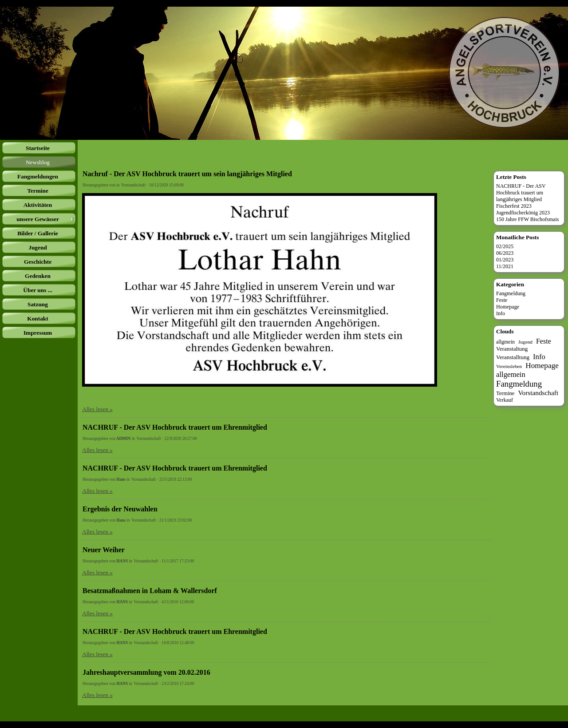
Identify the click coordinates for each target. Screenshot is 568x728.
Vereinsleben (509, 366)
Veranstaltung (512, 349)
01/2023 (505, 260)
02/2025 (505, 246)
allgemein (511, 374)
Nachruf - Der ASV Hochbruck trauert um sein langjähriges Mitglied (187, 174)
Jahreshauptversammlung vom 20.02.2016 (146, 672)
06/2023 (505, 253)
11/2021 (505, 266)
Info (501, 313)
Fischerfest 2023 (514, 206)
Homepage (508, 307)
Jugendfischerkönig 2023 (523, 213)
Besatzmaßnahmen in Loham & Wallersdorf (150, 591)
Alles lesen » (97, 409)
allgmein (505, 342)
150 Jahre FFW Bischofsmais (527, 219)
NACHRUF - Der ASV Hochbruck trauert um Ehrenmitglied (175, 427)
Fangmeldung (511, 293)
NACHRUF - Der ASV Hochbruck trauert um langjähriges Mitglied (521, 193)
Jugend (525, 342)
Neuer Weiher (104, 550)
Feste (502, 300)
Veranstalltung (513, 357)
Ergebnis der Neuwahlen (120, 509)
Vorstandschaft (133, 185)
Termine (505, 393)
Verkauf (505, 400)
